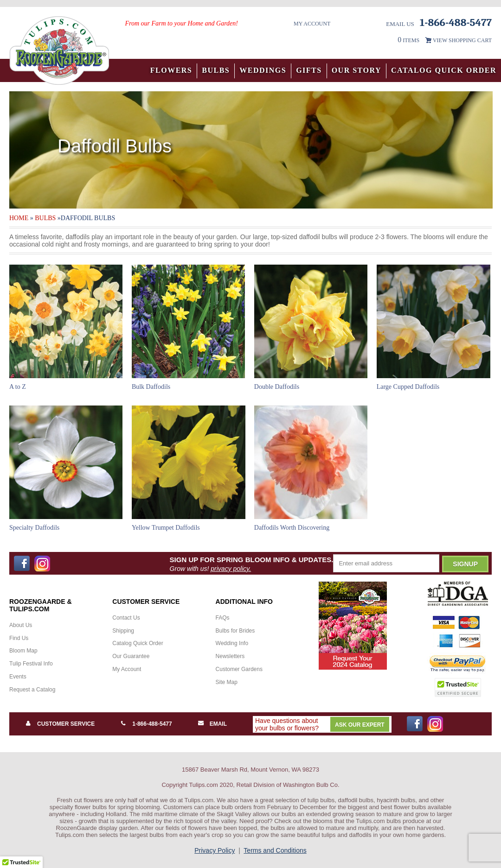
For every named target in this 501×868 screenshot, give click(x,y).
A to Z (18, 387)
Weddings (263, 70)
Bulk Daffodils (151, 387)
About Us (21, 625)
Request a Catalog (32, 690)
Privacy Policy (215, 850)
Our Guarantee (131, 656)
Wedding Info (232, 643)
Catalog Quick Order (444, 70)
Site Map (227, 682)
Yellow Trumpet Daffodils (166, 528)
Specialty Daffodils (34, 528)
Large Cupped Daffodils (408, 387)
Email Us (400, 24)
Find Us (19, 638)
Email (218, 724)
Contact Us (126, 618)
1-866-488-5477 (152, 724)
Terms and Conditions (275, 850)
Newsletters (230, 656)
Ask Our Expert (360, 725)
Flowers (171, 70)
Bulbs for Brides (235, 631)
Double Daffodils (277, 387)
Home (19, 218)
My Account (312, 24)
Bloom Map (23, 651)
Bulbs (216, 70)
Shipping (123, 631)
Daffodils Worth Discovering (292, 528)
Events (18, 677)
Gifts (309, 70)
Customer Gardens (239, 669)
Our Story (356, 70)
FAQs (223, 618)
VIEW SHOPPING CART (462, 40)
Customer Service (66, 724)
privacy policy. (231, 569)
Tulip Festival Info (31, 664)
